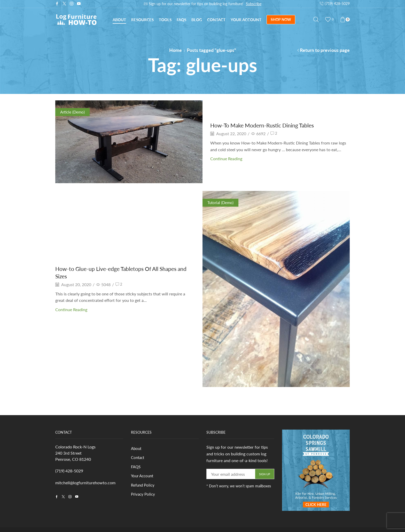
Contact (216, 20)
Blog (197, 20)
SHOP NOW (281, 19)
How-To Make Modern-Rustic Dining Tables (269, 125)
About (119, 20)
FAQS (136, 467)
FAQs (181, 20)
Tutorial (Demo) (221, 202)
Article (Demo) (73, 112)
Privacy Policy (144, 495)
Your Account (246, 20)
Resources (142, 20)
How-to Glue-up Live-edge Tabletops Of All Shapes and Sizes (124, 272)
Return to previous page (325, 50)
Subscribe (254, 4)
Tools (165, 20)
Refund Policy (143, 486)
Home (176, 50)
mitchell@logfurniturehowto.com (85, 483)
